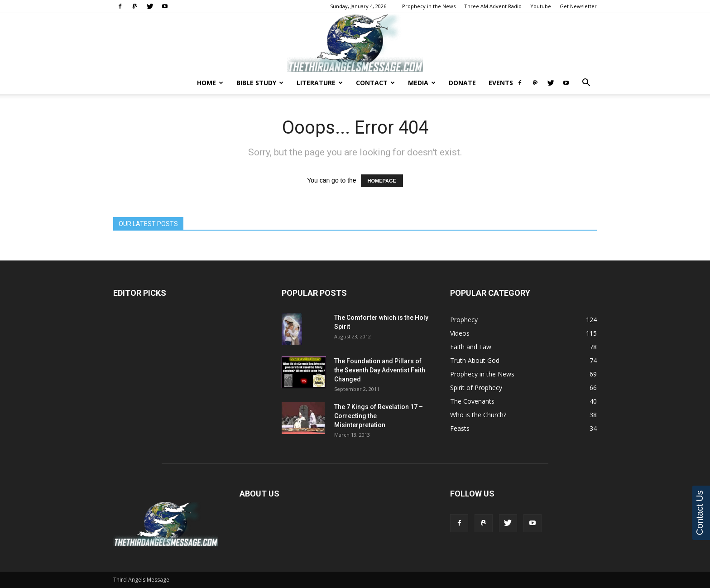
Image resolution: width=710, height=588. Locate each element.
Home (210, 83)
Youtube (541, 6)
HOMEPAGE (382, 181)
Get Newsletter (578, 6)
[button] (586, 84)
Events (501, 83)
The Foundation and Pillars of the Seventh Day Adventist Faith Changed (380, 370)
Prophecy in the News (429, 6)
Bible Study (260, 83)
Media (422, 83)
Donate (462, 83)
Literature (320, 83)
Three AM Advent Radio (493, 6)
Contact (375, 83)
